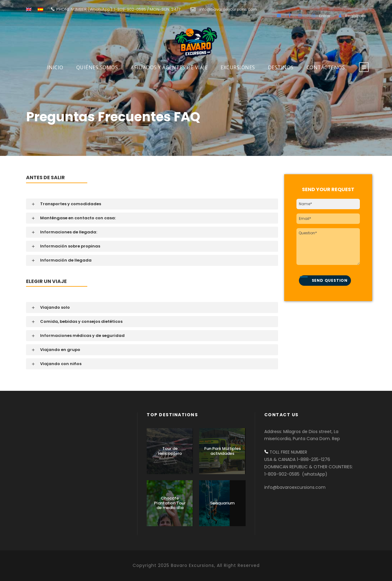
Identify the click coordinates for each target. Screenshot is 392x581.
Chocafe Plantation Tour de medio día (170, 503)
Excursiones (238, 67)
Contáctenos (326, 67)
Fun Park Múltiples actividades (222, 451)
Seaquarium (222, 503)
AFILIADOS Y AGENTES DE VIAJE (169, 67)
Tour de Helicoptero (170, 451)
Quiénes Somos (97, 67)
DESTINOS (281, 67)
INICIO (55, 67)
